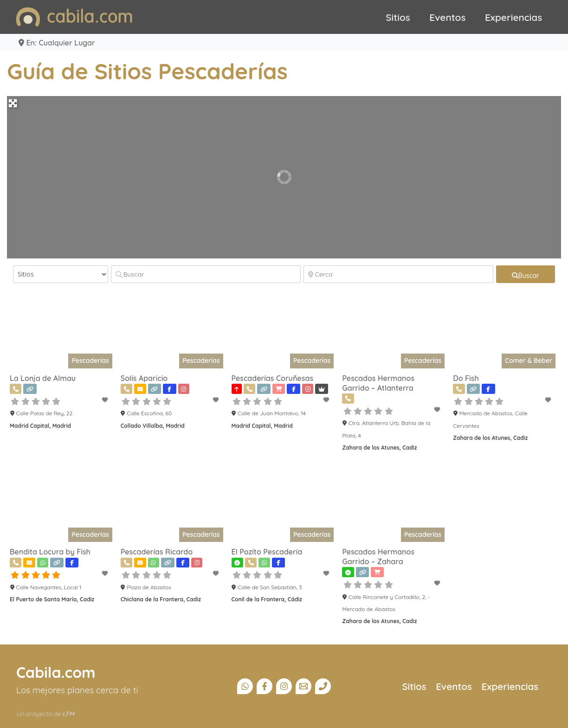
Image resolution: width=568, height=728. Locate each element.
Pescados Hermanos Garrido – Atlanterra (378, 383)
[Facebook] (265, 686)
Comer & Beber (529, 361)
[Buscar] (206, 274)
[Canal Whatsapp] (245, 686)
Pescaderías (90, 361)
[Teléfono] (323, 686)
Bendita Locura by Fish (50, 552)
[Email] (303, 686)
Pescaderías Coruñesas (272, 378)
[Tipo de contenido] (61, 274)
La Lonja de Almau (43, 378)
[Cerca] (398, 274)
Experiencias (513, 17)
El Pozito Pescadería (267, 552)
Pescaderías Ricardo (157, 552)
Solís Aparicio (144, 378)
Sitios (398, 17)
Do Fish (466, 378)
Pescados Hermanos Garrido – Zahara (378, 557)
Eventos (447, 17)
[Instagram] (284, 686)
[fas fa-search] (526, 274)
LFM (68, 714)
